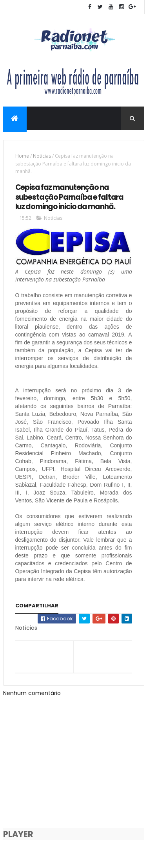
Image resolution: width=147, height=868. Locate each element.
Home (22, 156)
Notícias (42, 156)
